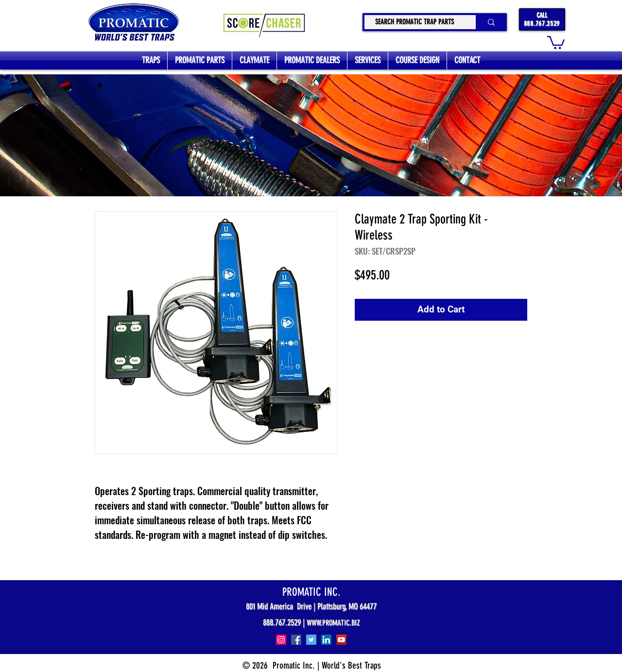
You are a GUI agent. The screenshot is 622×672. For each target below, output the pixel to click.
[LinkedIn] (326, 640)
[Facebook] (296, 640)
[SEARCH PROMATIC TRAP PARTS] (414, 22)
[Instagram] (281, 640)
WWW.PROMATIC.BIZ (333, 623)
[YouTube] (341, 640)
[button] (556, 42)
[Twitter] (311, 640)
